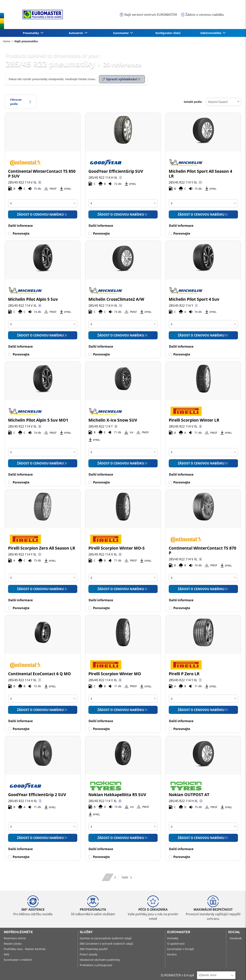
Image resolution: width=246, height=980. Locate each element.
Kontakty (173, 938)
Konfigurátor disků (168, 33)
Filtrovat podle (21, 102)
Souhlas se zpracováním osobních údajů (106, 938)
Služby (86, 932)
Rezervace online (15, 938)
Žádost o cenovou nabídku (40, 214)
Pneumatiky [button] (31, 33)
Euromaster (179, 932)
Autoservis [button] (76, 33)
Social (234, 932)
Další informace (20, 226)
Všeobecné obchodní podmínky (100, 960)
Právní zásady (89, 954)
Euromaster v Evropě (181, 949)
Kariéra (172, 954)
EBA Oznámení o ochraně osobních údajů (106, 944)
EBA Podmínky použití (94, 949)
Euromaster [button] (121, 33)
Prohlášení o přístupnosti (96, 965)
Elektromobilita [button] (211, 33)
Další (127, 877)
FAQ (6, 954)
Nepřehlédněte (18, 932)
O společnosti (176, 944)
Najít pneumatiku (26, 41)
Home (7, 41)
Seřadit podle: (193, 102)
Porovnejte (21, 233)
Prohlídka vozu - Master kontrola (25, 949)
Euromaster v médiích (18, 960)
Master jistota (13, 944)
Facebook (236, 938)
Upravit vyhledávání (120, 79)
